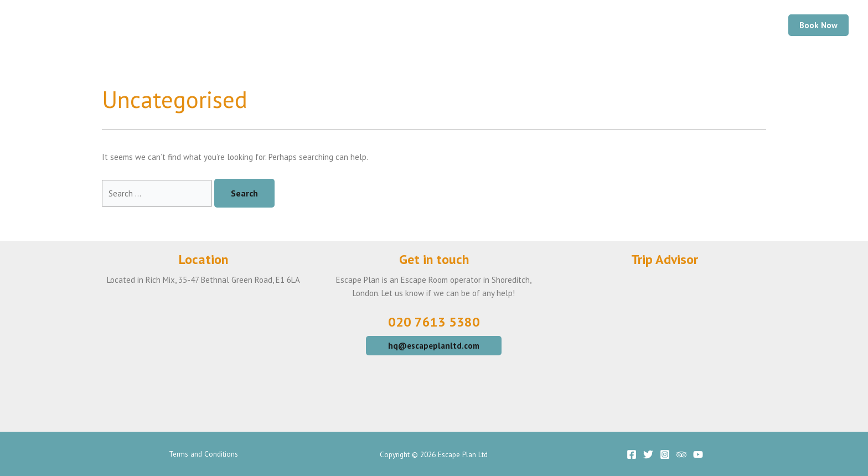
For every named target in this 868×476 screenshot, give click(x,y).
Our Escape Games (470, 25)
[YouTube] (698, 454)
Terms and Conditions (203, 454)
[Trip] (681, 454)
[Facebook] (632, 454)
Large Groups (623, 25)
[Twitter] (648, 454)
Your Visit (552, 25)
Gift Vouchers (704, 25)
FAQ (761, 25)
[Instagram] (665, 454)
